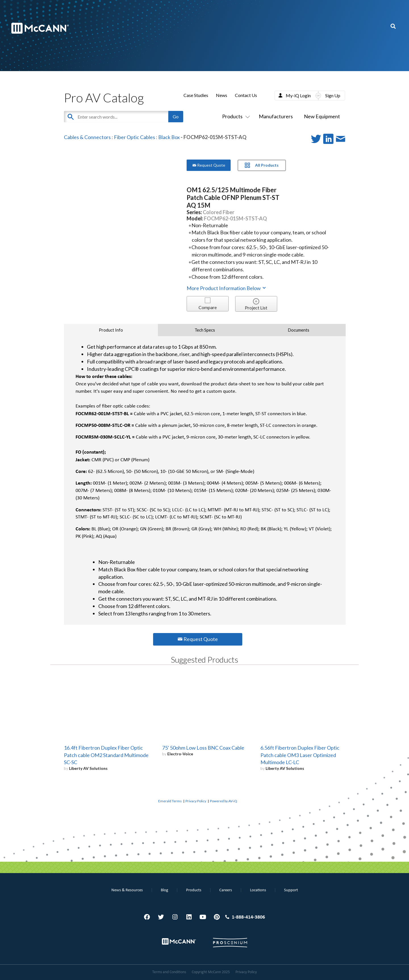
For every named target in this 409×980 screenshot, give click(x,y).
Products (235, 116)
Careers (226, 890)
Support (291, 890)
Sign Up (333, 95)
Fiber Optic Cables (134, 137)
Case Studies (196, 95)
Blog (164, 890)
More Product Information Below (227, 288)
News (222, 95)
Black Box (169, 137)
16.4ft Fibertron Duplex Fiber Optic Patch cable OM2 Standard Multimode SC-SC (106, 755)
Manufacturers (276, 116)
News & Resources (127, 890)
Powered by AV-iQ (224, 801)
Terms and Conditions (169, 972)
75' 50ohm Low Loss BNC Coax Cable (203, 748)
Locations (258, 890)
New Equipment (322, 116)
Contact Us (246, 95)
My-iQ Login (298, 95)
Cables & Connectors (87, 137)
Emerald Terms (170, 801)
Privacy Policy (196, 801)
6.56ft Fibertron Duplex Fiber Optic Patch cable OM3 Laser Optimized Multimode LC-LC (300, 755)
